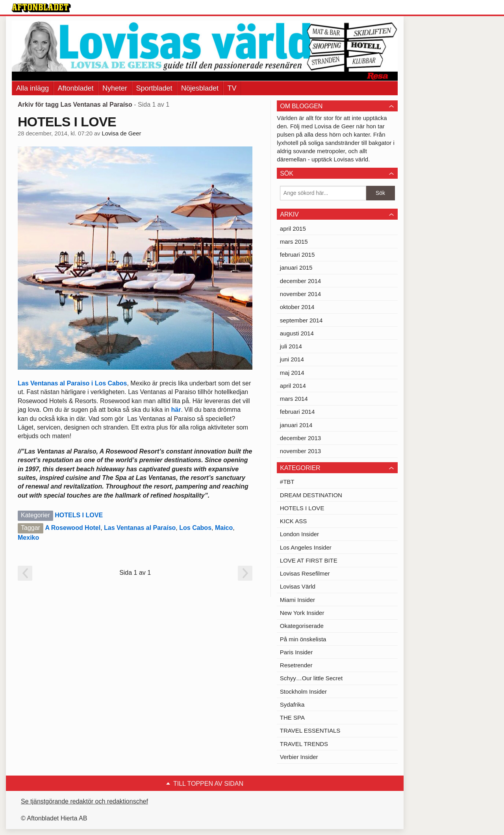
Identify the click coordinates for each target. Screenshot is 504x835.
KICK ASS (293, 521)
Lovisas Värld (298, 586)
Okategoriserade (302, 626)
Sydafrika (292, 704)
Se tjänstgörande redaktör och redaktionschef (84, 801)
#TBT (287, 482)
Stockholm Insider (303, 692)
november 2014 (300, 294)
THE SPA (292, 717)
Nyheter (115, 88)
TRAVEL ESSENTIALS (310, 730)
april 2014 (293, 386)
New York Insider (302, 613)
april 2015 (293, 229)
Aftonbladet (76, 88)
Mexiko (28, 538)
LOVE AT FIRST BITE (309, 560)
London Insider (299, 534)
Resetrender (296, 665)
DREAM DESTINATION (311, 495)
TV (232, 88)
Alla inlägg (32, 88)
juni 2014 (292, 359)
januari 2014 (296, 425)
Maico (224, 528)
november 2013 (300, 451)
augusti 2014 (297, 333)
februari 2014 (297, 412)
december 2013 (300, 438)
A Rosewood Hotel (73, 528)
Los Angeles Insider (306, 547)
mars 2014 (294, 399)
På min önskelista (303, 639)
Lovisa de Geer (122, 133)
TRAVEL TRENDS (304, 744)
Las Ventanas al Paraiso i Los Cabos (72, 383)
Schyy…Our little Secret (311, 678)
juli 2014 (291, 346)
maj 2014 (292, 373)
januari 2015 (296, 268)
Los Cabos (195, 528)
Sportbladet (154, 88)
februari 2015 (297, 255)
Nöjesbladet (200, 88)
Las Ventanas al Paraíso (140, 528)
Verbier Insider (299, 757)
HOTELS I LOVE (67, 122)
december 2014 (300, 281)
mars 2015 (294, 242)
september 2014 (301, 320)
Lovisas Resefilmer (305, 573)
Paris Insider (296, 652)
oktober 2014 (297, 307)
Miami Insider (297, 600)
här (176, 410)
